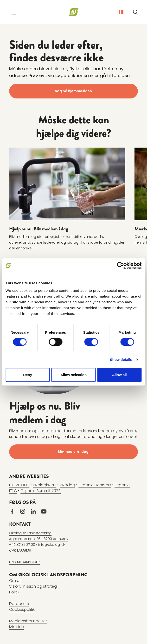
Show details (121, 360)
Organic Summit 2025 (41, 491)
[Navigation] (14, 12)
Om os (15, 580)
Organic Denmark (95, 485)
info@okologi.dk (52, 544)
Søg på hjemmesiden (74, 91)
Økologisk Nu (45, 485)
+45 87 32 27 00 (22, 544)
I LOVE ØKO (19, 485)
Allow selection (73, 375)
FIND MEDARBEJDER (24, 562)
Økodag (67, 485)
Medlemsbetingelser (28, 621)
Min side (17, 627)
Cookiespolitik (22, 609)
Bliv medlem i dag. (74, 451)
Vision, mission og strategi (33, 586)
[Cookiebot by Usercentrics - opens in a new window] (120, 266)
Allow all (119, 375)
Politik (14, 592)
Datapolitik (19, 603)
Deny (28, 375)
